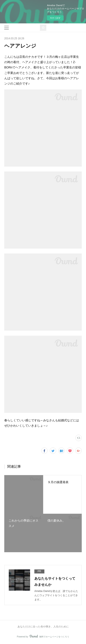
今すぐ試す (55, 18)
